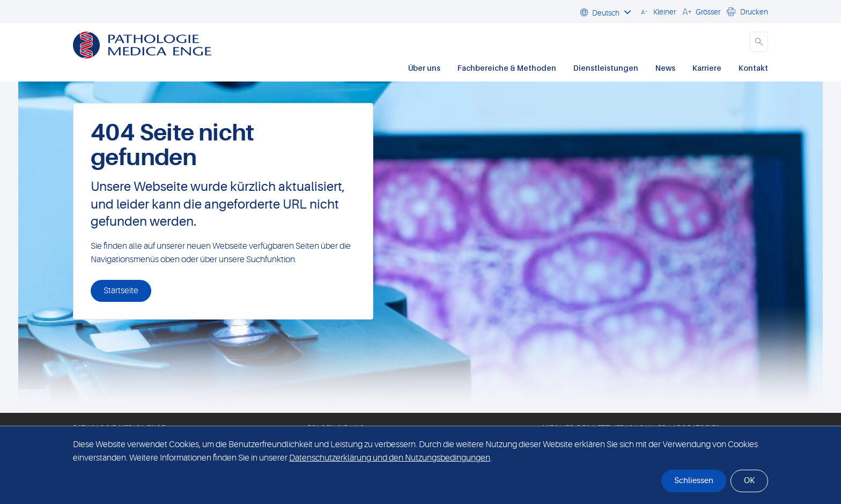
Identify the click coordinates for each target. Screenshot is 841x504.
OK (749, 481)
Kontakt (753, 68)
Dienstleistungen (606, 68)
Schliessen (694, 481)
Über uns (424, 68)
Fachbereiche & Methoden (507, 68)
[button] (657, 11)
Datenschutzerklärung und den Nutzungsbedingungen (390, 458)
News (665, 68)
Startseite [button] (121, 291)
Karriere (707, 68)
